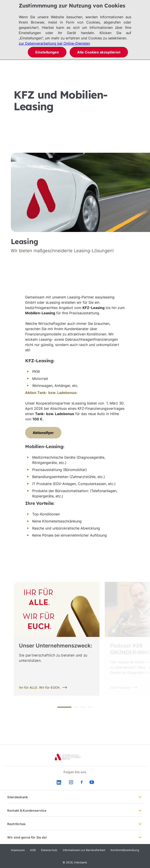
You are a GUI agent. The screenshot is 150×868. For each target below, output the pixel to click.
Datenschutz (49, 850)
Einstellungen (47, 52)
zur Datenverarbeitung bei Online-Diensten (54, 43)
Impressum (18, 850)
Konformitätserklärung (125, 850)
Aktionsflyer (43, 433)
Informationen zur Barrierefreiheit (84, 850)
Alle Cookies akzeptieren (99, 52)
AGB (33, 850)
